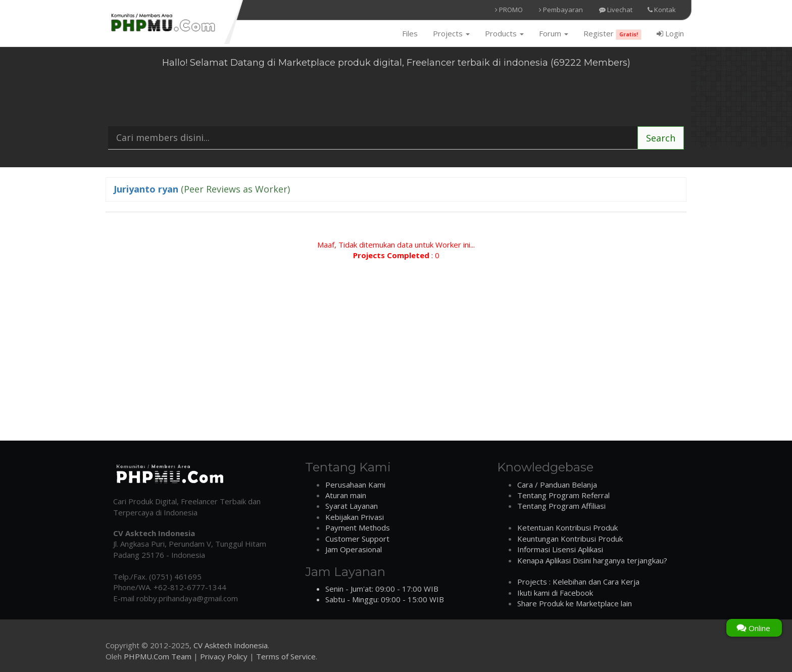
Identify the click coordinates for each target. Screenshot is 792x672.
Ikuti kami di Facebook (555, 593)
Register (612, 34)
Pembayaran (561, 10)
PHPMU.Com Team (158, 656)
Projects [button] (451, 33)
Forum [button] (554, 33)
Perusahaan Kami (355, 485)
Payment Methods (358, 527)
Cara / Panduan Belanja (557, 485)
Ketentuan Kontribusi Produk (567, 527)
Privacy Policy (224, 656)
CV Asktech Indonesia (231, 645)
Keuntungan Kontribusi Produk (570, 539)
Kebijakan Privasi (355, 517)
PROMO (509, 10)
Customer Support (357, 539)
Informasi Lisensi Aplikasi (560, 549)
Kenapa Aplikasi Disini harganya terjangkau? (592, 560)
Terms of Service (286, 656)
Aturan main (346, 495)
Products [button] (504, 33)
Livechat (616, 10)
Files (410, 33)
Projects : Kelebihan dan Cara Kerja (578, 582)
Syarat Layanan (352, 506)
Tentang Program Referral (563, 495)
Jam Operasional (354, 549)
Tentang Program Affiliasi (561, 506)
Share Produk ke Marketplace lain (575, 603)
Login (670, 33)
